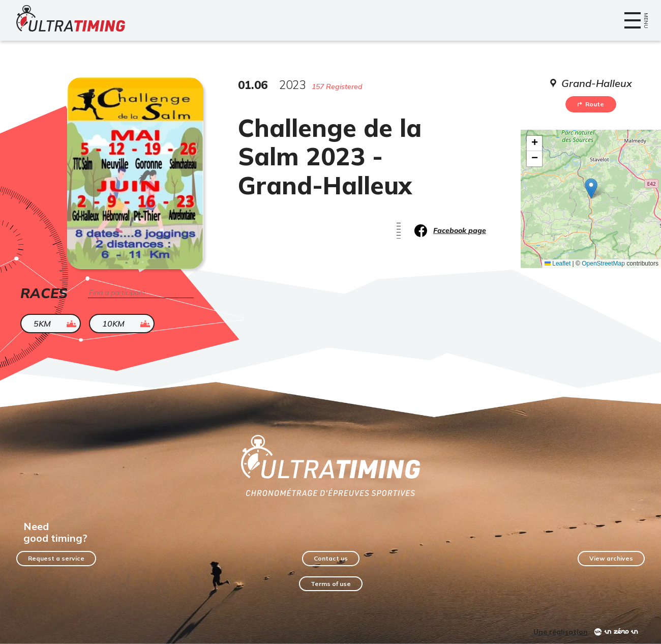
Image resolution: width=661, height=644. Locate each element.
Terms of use (331, 584)
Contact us (331, 558)
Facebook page (460, 230)
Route (591, 104)
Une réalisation (561, 632)
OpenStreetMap (603, 264)
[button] (591, 188)
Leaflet (558, 264)
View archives (611, 558)
